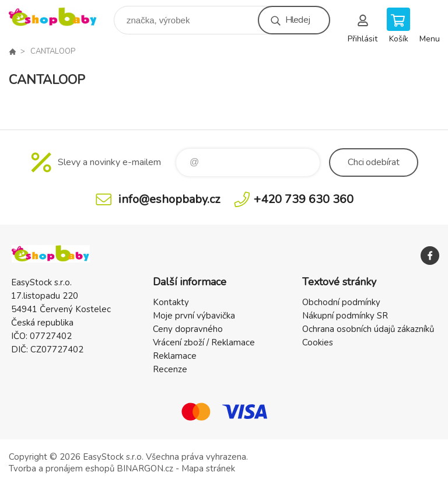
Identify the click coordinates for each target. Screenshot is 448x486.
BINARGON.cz (145, 468)
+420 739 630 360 (304, 199)
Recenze (170, 369)
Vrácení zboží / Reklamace (204, 342)
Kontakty (171, 302)
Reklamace (175, 356)
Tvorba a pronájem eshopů (62, 468)
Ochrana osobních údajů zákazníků (368, 329)
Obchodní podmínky (341, 302)
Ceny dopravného (188, 329)
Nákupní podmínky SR (345, 316)
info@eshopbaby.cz (169, 199)
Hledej (297, 20)
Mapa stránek (208, 468)
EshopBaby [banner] (60, 17)
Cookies (318, 342)
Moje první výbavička (194, 316)
